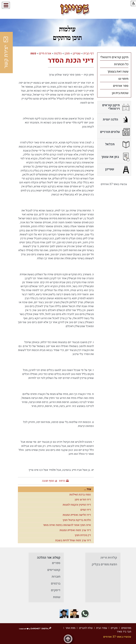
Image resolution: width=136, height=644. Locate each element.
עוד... (88, 489)
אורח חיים (45, 53)
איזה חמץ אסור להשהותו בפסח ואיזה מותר (67, 525)
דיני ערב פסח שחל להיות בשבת (73, 540)
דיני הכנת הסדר (71, 61)
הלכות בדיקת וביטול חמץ (77, 520)
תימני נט (123, 79)
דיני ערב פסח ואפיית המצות (75, 530)
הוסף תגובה (48, 481)
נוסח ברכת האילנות (80, 495)
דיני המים (86, 510)
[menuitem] (114, 57)
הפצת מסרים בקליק (104, 564)
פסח (33, 53)
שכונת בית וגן (120, 93)
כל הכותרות (121, 64)
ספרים (56, 563)
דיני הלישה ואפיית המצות (77, 515)
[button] (20, 5)
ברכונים (56, 583)
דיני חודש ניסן (83, 500)
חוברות (56, 577)
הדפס (62, 481)
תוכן (67, 53)
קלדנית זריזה (109, 558)
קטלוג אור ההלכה (49, 558)
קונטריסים (54, 570)
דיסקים (56, 590)
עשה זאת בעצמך (118, 72)
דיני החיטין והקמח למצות (77, 505)
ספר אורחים (121, 86)
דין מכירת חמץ (83, 535)
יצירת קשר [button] (6, 53)
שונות (57, 597)
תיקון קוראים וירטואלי (114, 57)
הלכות (58, 53)
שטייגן (77, 53)
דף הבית (89, 53)
